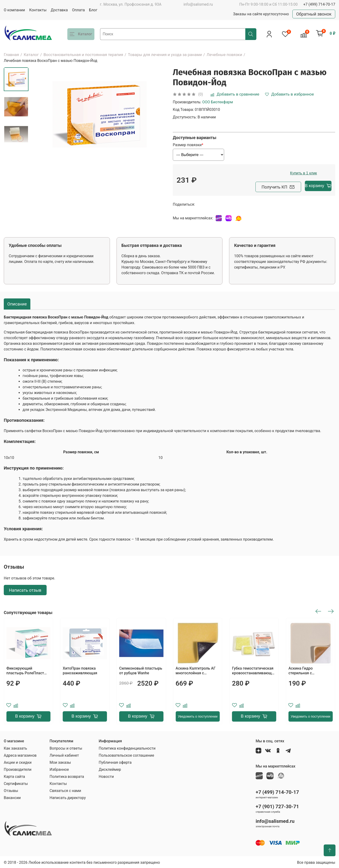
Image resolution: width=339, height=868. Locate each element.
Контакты (38, 10)
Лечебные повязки (224, 55)
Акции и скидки (18, 762)
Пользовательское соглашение (126, 754)
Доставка (59, 10)
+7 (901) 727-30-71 (277, 806)
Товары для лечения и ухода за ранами (165, 55)
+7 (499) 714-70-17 (319, 4)
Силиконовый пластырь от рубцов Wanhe (141, 670)
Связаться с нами (65, 790)
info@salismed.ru (198, 4)
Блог (93, 10)
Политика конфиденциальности (127, 747)
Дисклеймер (110, 769)
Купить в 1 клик (307, 173)
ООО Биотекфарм (218, 102)
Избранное (59, 769)
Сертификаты (16, 783)
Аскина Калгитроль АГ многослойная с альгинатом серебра (196, 670)
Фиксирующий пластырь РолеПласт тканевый (25, 670)
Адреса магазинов (20, 754)
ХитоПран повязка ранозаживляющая (80, 670)
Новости (106, 776)
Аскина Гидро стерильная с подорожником (302, 670)
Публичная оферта (115, 762)
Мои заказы (60, 762)
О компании (14, 10)
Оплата (78, 10)
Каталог (31, 55)
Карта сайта (14, 776)
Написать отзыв (25, 589)
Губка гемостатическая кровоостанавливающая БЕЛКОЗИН (254, 670)
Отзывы (11, 790)
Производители (18, 769)
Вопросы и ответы (66, 747)
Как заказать (15, 747)
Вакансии (12, 797)
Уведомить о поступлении (198, 715)
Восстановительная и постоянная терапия (83, 55)
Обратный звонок (314, 14)
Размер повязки (187, 145)
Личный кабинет (64, 754)
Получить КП (254, 186)
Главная (11, 55)
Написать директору (68, 797)
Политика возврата (67, 776)
